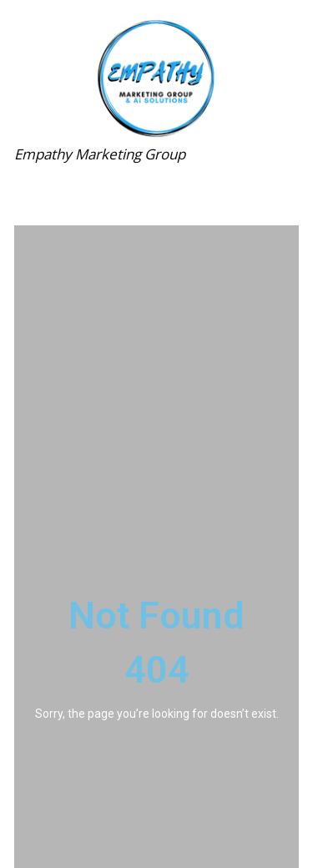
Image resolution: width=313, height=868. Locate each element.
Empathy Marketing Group (100, 154)
